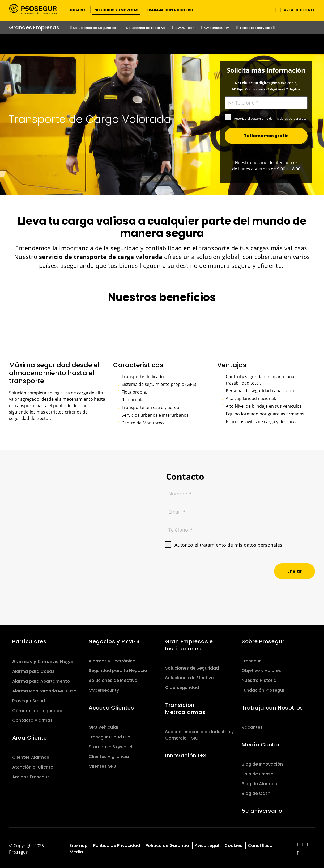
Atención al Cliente (33, 765)
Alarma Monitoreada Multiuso (44, 689)
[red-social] (298, 843)
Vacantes (252, 725)
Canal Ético (260, 843)
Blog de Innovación (262, 762)
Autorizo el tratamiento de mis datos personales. (270, 116)
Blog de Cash (256, 791)
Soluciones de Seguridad (192, 666)
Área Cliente (30, 736)
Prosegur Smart (29, 698)
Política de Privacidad (117, 843)
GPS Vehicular (104, 725)
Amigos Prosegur (31, 775)
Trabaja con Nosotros (272, 706)
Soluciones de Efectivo (113, 678)
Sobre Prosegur (263, 639)
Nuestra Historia (259, 678)
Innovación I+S (186, 753)
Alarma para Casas (33, 669)
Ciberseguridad (182, 685)
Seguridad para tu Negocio (118, 668)
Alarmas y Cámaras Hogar (43, 659)
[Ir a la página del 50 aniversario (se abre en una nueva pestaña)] (162, 44)
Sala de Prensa (258, 772)
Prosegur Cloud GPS (110, 735)
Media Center (261, 742)
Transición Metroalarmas (185, 706)
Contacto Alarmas (32, 718)
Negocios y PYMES (114, 639)
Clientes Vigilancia (109, 754)
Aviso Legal (207, 843)
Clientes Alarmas (31, 755)
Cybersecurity (104, 688)
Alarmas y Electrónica (112, 659)
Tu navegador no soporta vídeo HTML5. (162, 44)
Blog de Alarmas (259, 781)
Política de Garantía (167, 843)
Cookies (233, 843)
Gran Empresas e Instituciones (189, 643)
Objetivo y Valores (261, 668)
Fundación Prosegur (263, 688)
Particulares (29, 639)
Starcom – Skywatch (111, 744)
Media (76, 850)
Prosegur (251, 659)
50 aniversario (262, 809)
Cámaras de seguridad (37, 708)
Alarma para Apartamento (41, 679)
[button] (77, 10)
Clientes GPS (102, 764)
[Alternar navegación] (274, 10)
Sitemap (78, 843)
